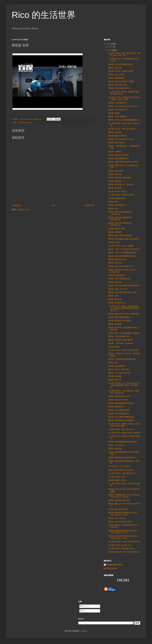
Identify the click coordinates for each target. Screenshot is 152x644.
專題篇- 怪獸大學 (115, 380)
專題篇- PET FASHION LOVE (120, 522)
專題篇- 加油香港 (115, 188)
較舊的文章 (90, 205)
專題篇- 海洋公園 (115, 299)
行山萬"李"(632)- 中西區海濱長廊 (121, 195)
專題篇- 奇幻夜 (114, 242)
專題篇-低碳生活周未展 (117, 136)
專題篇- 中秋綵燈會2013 (118, 110)
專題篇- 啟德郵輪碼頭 (117, 78)
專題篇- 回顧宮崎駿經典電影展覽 (121, 403)
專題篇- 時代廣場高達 (117, 275)
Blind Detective (27, 123)
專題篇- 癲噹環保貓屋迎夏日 (119, 317)
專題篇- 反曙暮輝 (115, 232)
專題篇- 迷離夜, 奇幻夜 (117, 480)
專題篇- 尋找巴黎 (115, 263)
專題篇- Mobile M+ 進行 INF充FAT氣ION (124, 552)
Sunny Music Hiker (115, 565)
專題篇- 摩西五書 (115, 449)
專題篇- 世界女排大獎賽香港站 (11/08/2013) (120, 213)
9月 (110, 50)
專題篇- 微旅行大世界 (117, 229)
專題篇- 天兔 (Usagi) (116, 75)
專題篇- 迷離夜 (114, 347)
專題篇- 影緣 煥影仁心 (117, 407)
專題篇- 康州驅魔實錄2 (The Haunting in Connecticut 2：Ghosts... (124, 496)
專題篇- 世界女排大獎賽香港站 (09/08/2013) (120, 224)
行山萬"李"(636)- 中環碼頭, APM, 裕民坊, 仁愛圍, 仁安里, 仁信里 (124, 98)
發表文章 (85, 606)
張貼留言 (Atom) (24, 210)
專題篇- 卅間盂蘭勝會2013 (119, 158)
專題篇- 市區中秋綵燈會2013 (119, 88)
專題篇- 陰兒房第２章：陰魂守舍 (121, 185)
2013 (109, 44)
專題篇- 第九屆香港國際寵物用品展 (122, 256)
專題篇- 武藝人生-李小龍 (118, 289)
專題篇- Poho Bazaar (116, 445)
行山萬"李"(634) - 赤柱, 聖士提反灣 (122, 129)
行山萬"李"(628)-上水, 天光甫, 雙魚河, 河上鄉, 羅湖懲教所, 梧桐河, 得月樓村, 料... (124, 385)
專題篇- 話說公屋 (115, 68)
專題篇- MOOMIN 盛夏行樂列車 (121, 340)
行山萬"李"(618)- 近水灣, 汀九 (120, 545)
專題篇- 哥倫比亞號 (116, 171)
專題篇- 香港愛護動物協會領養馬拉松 (123, 442)
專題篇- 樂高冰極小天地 (117, 85)
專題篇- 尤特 (113, 209)
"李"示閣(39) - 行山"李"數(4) (119, 466)
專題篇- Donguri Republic (118, 400)
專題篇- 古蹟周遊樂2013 (118, 103)
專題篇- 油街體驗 (115, 376)
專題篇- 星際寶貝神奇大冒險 (119, 321)
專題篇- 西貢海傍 (115, 174)
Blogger (84, 631)
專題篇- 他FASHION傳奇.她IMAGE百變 (123, 286)
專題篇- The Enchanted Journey (121, 139)
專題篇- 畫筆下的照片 (117, 143)
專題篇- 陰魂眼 (114, 113)
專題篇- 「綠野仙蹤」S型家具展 (121, 343)
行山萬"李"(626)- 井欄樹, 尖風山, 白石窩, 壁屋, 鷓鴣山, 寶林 (124, 425)
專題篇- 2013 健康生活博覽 (119, 410)
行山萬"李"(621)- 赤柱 (117, 477)
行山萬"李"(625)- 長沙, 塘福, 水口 (121, 429)
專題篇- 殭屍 (113, 202)
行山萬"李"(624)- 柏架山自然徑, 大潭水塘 (124, 433)
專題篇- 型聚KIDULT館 (117, 259)
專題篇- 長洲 (113, 296)
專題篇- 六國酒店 (115, 152)
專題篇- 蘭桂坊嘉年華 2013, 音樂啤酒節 (124, 314)
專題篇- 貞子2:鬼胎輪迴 (117, 117)
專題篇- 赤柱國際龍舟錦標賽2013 (121, 420)
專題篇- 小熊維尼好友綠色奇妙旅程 (122, 359)
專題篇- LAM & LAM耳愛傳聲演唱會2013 (124, 120)
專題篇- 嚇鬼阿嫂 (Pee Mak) (119, 500)
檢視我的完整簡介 (111, 569)
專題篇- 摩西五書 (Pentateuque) (121, 470)
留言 (83, 611)
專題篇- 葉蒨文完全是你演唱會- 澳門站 (123, 162)
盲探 (20, 123)
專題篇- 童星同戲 (115, 181)
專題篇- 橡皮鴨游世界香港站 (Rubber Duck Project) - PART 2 (123, 532)
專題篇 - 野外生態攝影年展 (119, 336)
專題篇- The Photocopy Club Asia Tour (123, 106)
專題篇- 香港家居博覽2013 (119, 414)
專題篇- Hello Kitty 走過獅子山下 (121, 266)
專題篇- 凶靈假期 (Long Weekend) (122, 458)
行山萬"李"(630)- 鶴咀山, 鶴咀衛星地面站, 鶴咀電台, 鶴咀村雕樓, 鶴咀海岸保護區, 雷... (124, 308)
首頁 (53, 205)
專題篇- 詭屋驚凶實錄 (117, 198)
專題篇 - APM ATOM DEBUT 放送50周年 (124, 249)
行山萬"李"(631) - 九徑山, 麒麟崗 (121, 246)
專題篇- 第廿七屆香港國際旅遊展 (121, 417)
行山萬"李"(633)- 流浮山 (118, 191)
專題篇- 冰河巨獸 (115, 132)
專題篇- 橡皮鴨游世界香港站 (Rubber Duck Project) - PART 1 (123, 537)
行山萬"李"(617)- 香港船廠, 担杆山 (122, 549)
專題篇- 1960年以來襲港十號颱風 (121, 82)
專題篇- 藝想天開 (115, 282)
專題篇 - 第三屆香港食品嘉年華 (120, 64)
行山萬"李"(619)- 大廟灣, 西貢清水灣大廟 (124, 542)
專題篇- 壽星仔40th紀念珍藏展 (120, 235)
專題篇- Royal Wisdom (117, 518)
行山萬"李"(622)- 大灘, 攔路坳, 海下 (122, 473)
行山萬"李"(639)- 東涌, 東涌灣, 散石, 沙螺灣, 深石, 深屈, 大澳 (124, 54)
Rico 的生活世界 (44, 15)
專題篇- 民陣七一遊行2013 (119, 369)
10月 (111, 47)
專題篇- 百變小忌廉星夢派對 (119, 279)
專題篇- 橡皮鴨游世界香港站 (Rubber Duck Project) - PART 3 (123, 514)
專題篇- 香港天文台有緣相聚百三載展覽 (124, 333)
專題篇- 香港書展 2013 (117, 303)
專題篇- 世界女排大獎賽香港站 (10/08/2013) (120, 219)
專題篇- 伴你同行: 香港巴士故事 (121, 71)
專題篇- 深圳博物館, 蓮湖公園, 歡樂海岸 (124, 239)
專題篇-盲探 (113, 363)
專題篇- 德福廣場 (115, 324)
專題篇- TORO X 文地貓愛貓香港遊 (122, 253)
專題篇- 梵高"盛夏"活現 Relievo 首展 (122, 292)
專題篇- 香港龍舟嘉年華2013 (119, 396)
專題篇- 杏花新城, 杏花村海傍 (120, 178)
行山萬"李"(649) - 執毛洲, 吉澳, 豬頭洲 (123, 350)
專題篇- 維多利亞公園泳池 (118, 155)
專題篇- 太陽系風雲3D (117, 366)
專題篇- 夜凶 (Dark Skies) (118, 509)
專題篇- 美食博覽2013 (117, 205)
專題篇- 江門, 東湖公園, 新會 (119, 373)
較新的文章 (17, 205)
